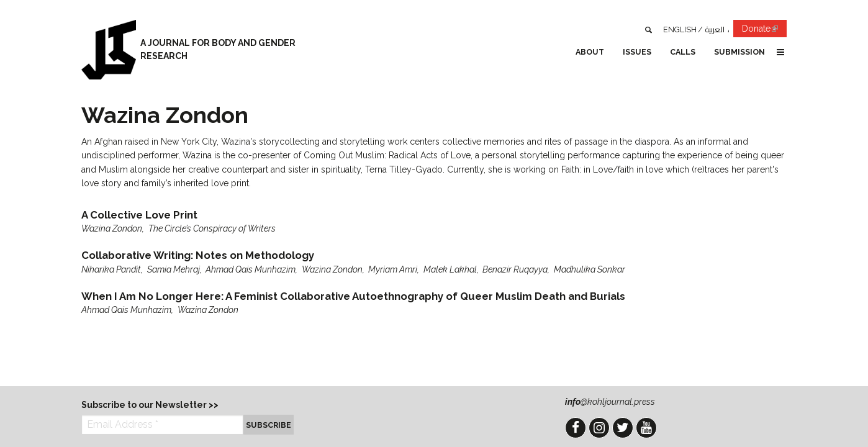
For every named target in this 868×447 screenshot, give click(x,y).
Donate (764, 31)
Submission (739, 52)
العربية (715, 29)
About (590, 52)
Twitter (623, 428)
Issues (637, 52)
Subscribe (269, 425)
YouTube (646, 428)
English (680, 29)
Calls (683, 52)
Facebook (576, 428)
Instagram (599, 428)
